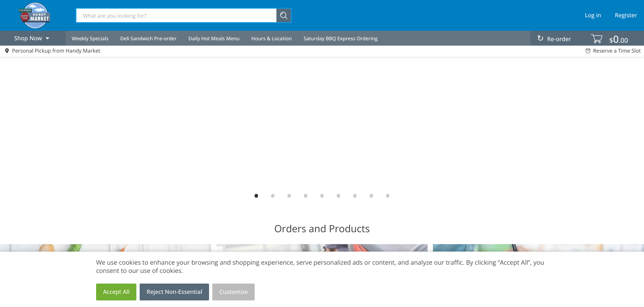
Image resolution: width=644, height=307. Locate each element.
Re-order (559, 39)
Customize (234, 292)
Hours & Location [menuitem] (271, 38)
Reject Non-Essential (174, 292)
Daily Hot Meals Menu (214, 38)
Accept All (116, 292)
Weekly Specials (90, 38)
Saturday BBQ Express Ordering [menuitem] (340, 38)
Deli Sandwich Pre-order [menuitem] (148, 38)
